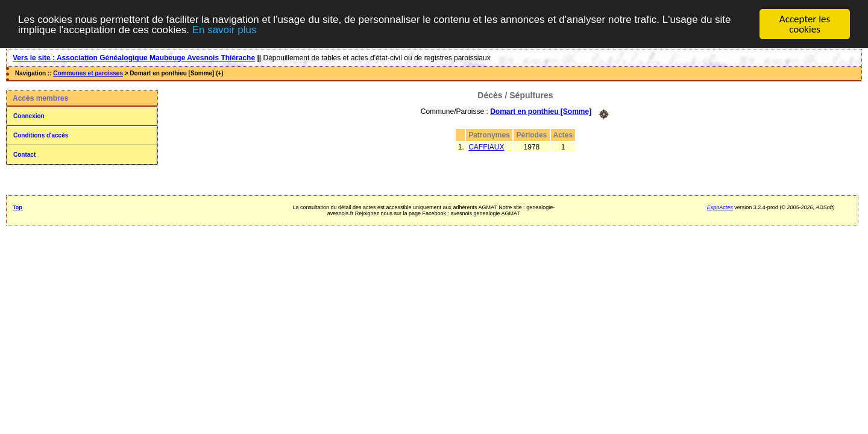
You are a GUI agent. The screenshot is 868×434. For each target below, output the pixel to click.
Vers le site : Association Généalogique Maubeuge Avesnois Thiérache (134, 58)
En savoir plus (225, 29)
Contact (24, 155)
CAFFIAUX (486, 146)
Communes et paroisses (88, 73)
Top (17, 207)
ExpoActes (720, 207)
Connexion (29, 116)
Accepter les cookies (805, 24)
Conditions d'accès (41, 135)
